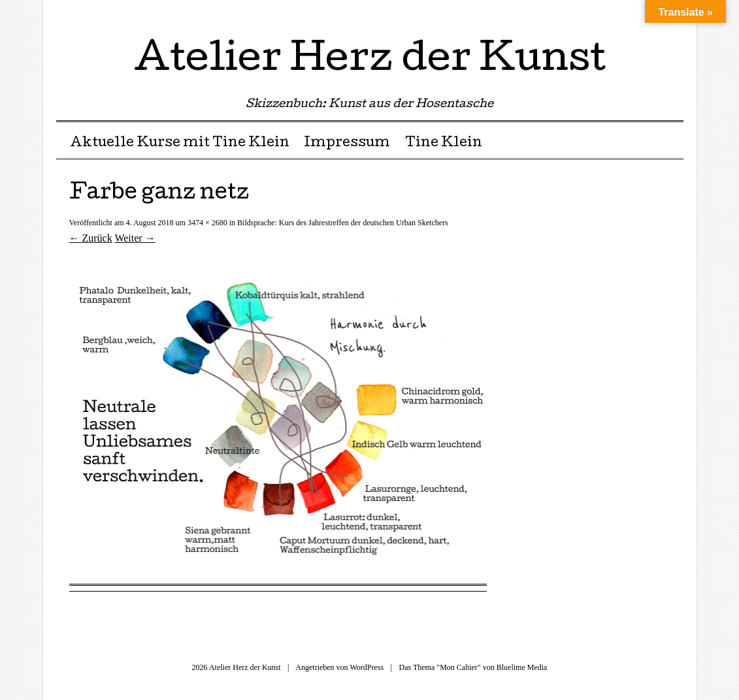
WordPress (367, 667)
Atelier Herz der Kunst (370, 61)
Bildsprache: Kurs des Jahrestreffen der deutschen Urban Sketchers (343, 223)
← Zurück (91, 238)
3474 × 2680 (207, 223)
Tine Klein (444, 144)
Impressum (347, 144)
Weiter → (135, 238)
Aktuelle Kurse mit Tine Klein (180, 144)
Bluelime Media (522, 667)
